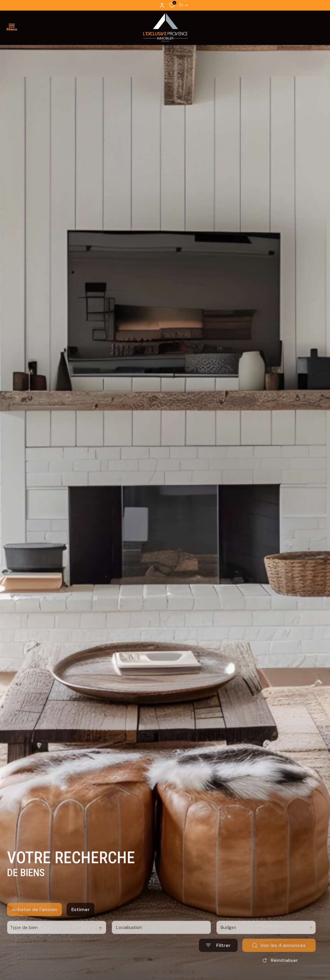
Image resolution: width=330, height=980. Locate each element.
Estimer (81, 922)
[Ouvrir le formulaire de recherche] (218, 958)
